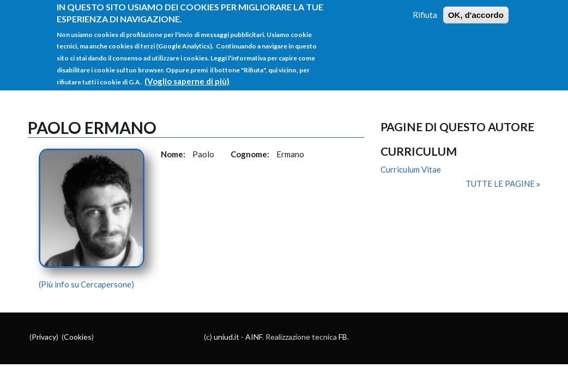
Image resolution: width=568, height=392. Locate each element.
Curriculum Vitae (411, 169)
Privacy (44, 337)
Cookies (78, 337)
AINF (254, 337)
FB (343, 337)
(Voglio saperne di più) (187, 75)
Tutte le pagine (501, 183)
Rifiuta (425, 8)
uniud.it (226, 337)
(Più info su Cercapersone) (86, 284)
